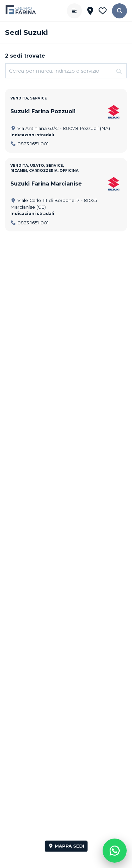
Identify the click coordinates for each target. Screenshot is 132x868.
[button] (119, 11)
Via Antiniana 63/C (60, 128)
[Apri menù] (74, 11)
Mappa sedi (66, 846)
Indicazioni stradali (32, 135)
